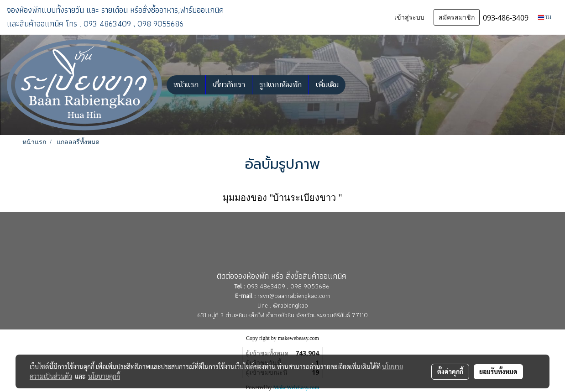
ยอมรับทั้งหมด (498, 371)
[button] (354, 85)
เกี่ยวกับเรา (229, 85)
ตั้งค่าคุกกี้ (450, 371)
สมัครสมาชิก (457, 17)
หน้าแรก (186, 85)
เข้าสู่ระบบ (409, 17)
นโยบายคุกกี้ (104, 376)
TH (545, 17)
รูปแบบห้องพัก (280, 85)
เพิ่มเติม (327, 85)
